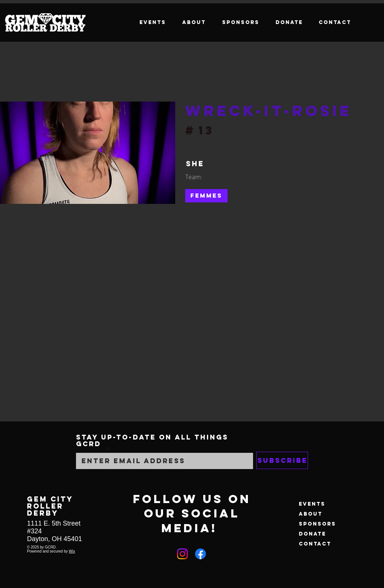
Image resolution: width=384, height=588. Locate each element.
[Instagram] (182, 554)
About (311, 514)
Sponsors (317, 524)
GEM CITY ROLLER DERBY (50, 506)
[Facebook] (200, 554)
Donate (312, 534)
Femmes (206, 195)
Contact (315, 544)
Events (312, 504)
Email (90, 450)
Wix (72, 551)
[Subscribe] (282, 460)
